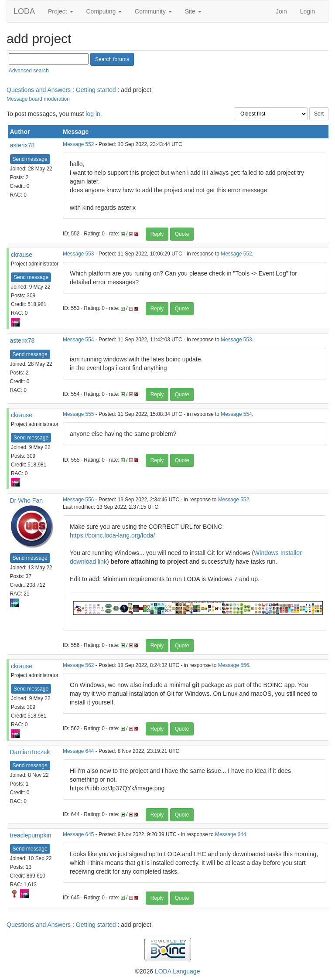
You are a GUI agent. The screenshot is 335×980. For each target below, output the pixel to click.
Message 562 (78, 665)
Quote (182, 234)
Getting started (96, 90)
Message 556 (78, 500)
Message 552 (78, 144)
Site (193, 11)
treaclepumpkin (31, 835)
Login (308, 11)
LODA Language (178, 971)
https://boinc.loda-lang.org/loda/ (112, 535)
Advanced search (29, 71)
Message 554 (78, 340)
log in (93, 114)
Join (281, 11)
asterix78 (22, 145)
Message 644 (78, 751)
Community (153, 11)
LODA (24, 11)
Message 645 (78, 834)
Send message (30, 159)
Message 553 (78, 254)
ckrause (22, 255)
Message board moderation (38, 99)
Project (60, 11)
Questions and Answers (39, 90)
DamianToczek (30, 752)
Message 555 (78, 414)
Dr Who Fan (26, 500)
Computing (104, 11)
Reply (157, 234)
